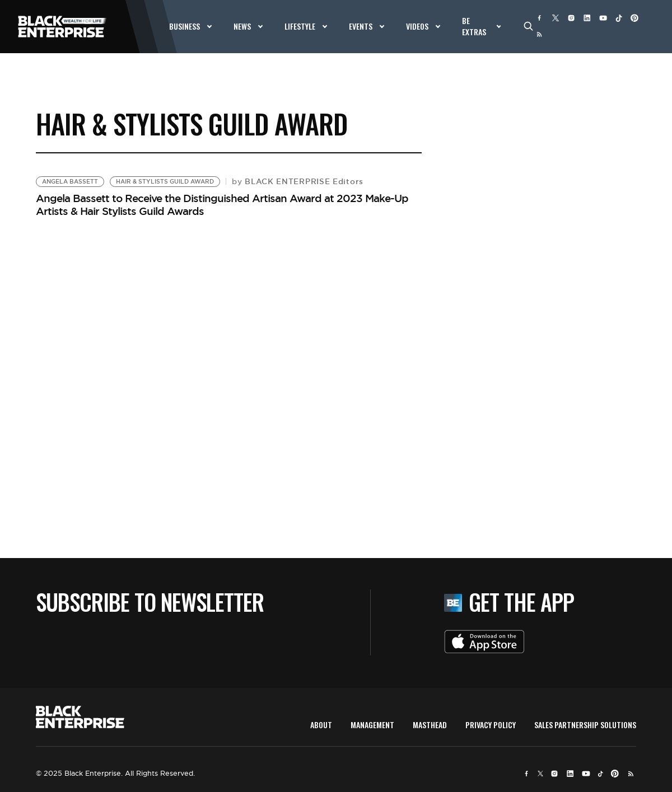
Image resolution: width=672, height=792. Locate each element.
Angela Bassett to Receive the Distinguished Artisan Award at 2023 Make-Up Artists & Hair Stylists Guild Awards (222, 205)
